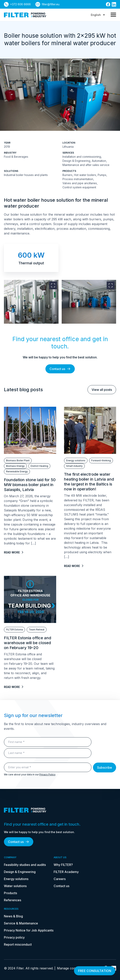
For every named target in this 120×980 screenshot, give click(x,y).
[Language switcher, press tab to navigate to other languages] (98, 15)
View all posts (102, 390)
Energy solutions (16, 879)
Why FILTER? (63, 865)
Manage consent (69, 968)
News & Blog (13, 916)
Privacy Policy (47, 774)
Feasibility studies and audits (25, 865)
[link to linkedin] (114, 4)
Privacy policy (14, 937)
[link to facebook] (108, 4)
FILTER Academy (66, 872)
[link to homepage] (25, 15)
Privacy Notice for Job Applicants (29, 930)
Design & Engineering (20, 872)
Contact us (60, 369)
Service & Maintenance (21, 923)
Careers (60, 879)
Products (10, 893)
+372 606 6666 (20, 4)
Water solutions (15, 886)
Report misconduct (18, 944)
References (13, 900)
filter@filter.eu (51, 4)
